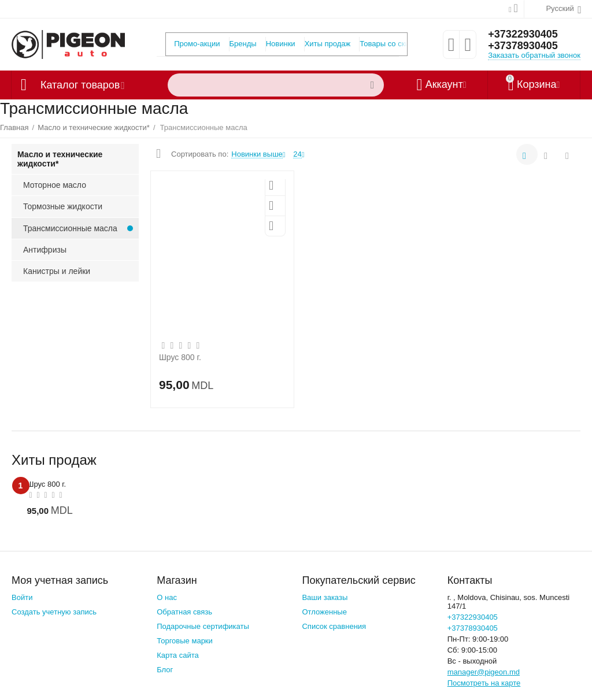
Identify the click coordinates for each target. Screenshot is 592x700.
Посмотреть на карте (484, 683)
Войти (22, 597)
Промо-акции (197, 44)
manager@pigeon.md (484, 672)
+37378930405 (523, 46)
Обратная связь (184, 612)
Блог (165, 670)
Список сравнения (334, 626)
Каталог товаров (80, 85)
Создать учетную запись (54, 612)
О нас (167, 597)
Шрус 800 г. (180, 357)
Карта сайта (178, 655)
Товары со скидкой (392, 44)
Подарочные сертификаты (203, 626)
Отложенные (324, 612)
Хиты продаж (328, 44)
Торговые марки (185, 641)
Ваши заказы (325, 597)
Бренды (243, 44)
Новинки (281, 44)
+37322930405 (523, 34)
